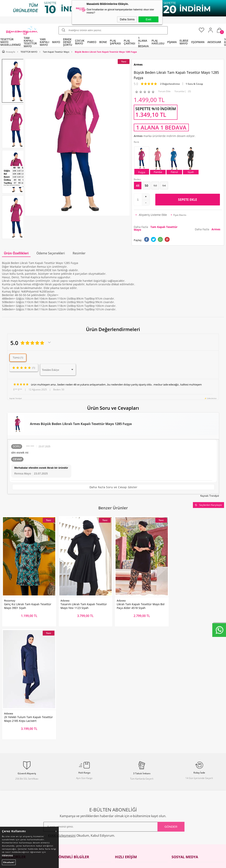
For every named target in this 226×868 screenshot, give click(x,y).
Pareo (6, 770)
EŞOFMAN (198, 42)
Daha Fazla (156, 228)
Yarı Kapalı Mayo (13, 763)
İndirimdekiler (124, 770)
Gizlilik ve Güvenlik (71, 793)
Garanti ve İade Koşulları (75, 785)
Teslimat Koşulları (70, 763)
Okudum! (9, 862)
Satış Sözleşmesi (69, 778)
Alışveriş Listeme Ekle (151, 215)
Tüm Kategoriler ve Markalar (21, 793)
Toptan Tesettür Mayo (73, 756)
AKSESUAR (214, 42)
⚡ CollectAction (211, 398)
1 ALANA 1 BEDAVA (143, 42)
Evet (148, 19)
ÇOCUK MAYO (80, 42)
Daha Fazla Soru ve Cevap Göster (113, 487)
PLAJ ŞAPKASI (115, 42)
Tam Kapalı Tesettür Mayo (19, 756)
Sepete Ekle (188, 200)
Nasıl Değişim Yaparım (73, 800)
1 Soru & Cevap (194, 84)
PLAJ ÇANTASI (129, 42)
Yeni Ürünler (123, 763)
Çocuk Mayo (10, 785)
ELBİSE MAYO (184, 42)
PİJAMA (172, 42)
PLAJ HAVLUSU (158, 42)
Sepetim (120, 785)
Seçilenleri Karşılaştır (208, 505)
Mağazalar (122, 793)
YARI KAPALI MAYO (44, 42)
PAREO (92, 42)
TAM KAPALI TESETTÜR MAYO (30, 42)
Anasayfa (121, 756)
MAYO (56, 42)
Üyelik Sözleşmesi (70, 770)
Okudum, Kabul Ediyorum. (79, 722)
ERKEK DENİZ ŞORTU (68, 42)
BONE (103, 42)
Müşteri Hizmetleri (127, 778)
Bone (5, 778)
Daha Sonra (127, 19)
